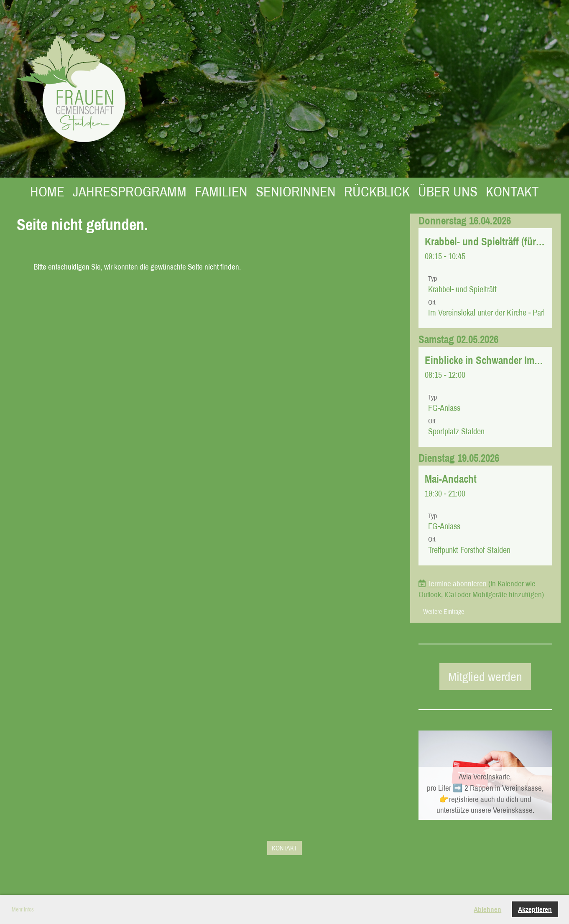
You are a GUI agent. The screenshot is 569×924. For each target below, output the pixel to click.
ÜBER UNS (448, 191)
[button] (485, 278)
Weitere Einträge (444, 611)
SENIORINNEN (296, 191)
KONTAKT (512, 191)
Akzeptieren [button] (535, 909)
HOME (47, 191)
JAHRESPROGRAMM (130, 191)
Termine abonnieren (457, 583)
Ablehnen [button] (487, 909)
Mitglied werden (485, 677)
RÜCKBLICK (377, 191)
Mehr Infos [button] (23, 909)
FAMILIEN (221, 191)
